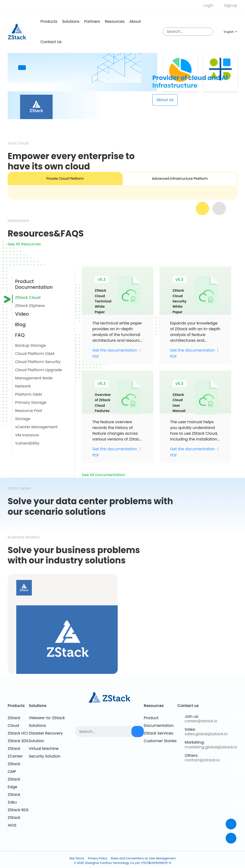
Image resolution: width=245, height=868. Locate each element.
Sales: (190, 730)
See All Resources (24, 244)
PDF (96, 356)
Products (16, 706)
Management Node (34, 378)
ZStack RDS (18, 810)
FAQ (20, 335)
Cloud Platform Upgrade (39, 370)
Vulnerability (27, 443)
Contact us (51, 42)
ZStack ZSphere (30, 306)
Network (23, 386)
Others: (191, 755)
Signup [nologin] (231, 5)
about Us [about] (165, 100)
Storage (23, 419)
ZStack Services (159, 733)
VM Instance (27, 435)
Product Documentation (34, 284)
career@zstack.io (201, 721)
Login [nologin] (208, 5)
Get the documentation (115, 350)
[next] (219, 208)
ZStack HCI (18, 733)
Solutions (71, 21)
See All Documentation (103, 475)
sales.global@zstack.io (206, 734)
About (135, 21)
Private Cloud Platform (65, 179)
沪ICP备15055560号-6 (156, 863)
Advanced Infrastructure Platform (180, 179)
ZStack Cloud (28, 298)
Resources (115, 21)
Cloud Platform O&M (35, 354)
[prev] (202, 208)
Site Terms (77, 858)
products (49, 21)
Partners (92, 21)
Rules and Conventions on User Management (143, 858)
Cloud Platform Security (38, 362)
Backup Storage (30, 345)
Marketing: (195, 743)
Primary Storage (31, 402)
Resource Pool (29, 411)
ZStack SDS (18, 741)
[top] (231, 838)
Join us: (192, 716)
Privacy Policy (97, 858)
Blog (20, 324)
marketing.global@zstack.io (211, 747)
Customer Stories (160, 741)
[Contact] (231, 824)
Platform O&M (28, 394)
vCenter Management (36, 427)
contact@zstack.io (202, 760)
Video (22, 314)
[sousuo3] (208, 32)
